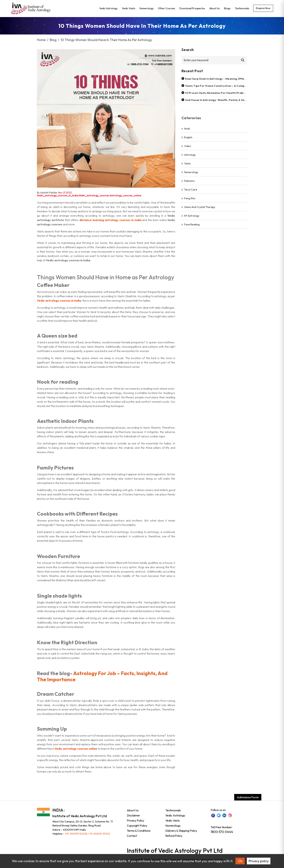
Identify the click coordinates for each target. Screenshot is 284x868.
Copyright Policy (137, 826)
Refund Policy (174, 836)
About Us (215, 8)
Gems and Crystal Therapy (198, 209)
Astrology (189, 157)
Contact (132, 836)
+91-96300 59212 (99, 834)
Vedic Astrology (108, 8)
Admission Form (248, 797)
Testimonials (242, 8)
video (186, 148)
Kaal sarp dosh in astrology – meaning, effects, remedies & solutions (232, 79)
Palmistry (188, 183)
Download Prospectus (192, 8)
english (187, 139)
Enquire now (263, 8)
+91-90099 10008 (76, 834)
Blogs (227, 8)
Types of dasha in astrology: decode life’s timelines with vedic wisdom (234, 109)
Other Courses (167, 8)
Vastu (186, 165)
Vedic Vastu (129, 8)
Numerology (147, 8)
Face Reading (191, 226)
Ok (240, 861)
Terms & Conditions (139, 831)
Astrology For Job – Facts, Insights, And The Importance (102, 676)
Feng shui (188, 200)
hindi (186, 130)
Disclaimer (133, 815)
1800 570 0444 (222, 832)
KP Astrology (190, 218)
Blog (53, 40)
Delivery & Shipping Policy (181, 831)
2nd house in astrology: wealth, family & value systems (223, 100)
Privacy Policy (135, 820)
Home (41, 40)
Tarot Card (189, 191)
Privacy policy (259, 861)
